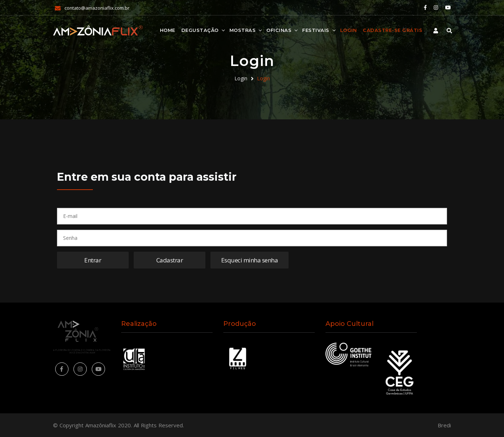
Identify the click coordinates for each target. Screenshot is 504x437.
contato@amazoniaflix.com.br (97, 8)
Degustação (200, 30)
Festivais (316, 30)
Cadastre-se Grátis (393, 30)
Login (349, 30)
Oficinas (279, 30)
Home (168, 30)
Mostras (243, 30)
